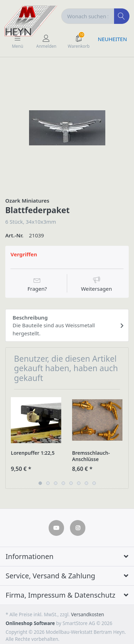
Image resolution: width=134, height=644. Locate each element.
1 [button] (40, 483)
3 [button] (56, 483)
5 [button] (71, 483)
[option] (67, 128)
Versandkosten (87, 615)
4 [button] (63, 483)
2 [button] (48, 483)
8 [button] (94, 483)
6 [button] (79, 483)
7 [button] (86, 483)
